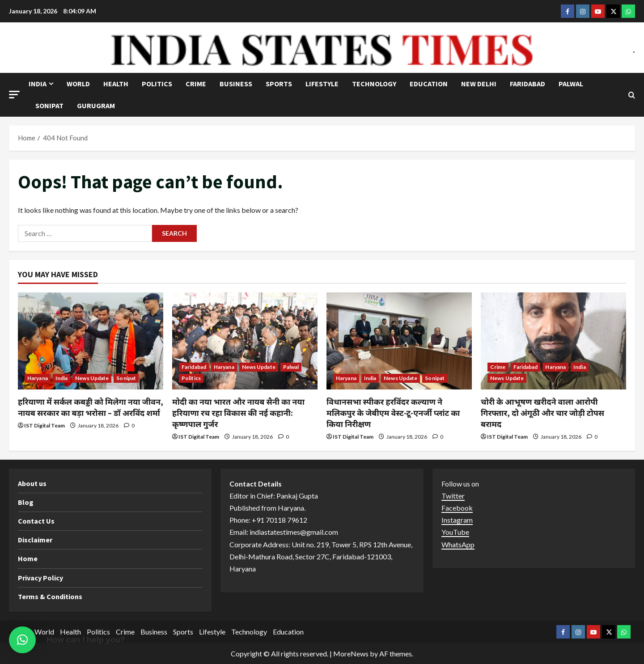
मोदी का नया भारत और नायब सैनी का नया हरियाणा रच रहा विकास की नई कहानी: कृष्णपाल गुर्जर (238, 413)
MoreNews (351, 653)
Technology (374, 84)
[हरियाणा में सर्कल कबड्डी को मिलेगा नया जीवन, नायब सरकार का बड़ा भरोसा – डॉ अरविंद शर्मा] (91, 341)
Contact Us (36, 521)
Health (116, 84)
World (78, 84)
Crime (196, 84)
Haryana (38, 378)
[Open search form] (632, 95)
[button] (14, 95)
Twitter (453, 496)
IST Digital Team (44, 425)
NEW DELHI (479, 84)
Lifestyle (322, 84)
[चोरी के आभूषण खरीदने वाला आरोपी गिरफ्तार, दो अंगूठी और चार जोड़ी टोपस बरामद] (553, 341)
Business (236, 84)
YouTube (455, 532)
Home (28, 558)
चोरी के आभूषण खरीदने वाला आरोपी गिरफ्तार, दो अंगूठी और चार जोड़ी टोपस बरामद (542, 413)
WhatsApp (458, 544)
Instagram (457, 520)
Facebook (457, 508)
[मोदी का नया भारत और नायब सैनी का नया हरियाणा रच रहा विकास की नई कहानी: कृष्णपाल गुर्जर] (245, 341)
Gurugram (96, 106)
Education (429, 84)
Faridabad (527, 84)
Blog (26, 502)
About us (32, 483)
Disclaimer (35, 540)
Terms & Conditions (50, 596)
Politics (157, 84)
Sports (279, 84)
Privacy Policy (40, 578)
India (38, 84)
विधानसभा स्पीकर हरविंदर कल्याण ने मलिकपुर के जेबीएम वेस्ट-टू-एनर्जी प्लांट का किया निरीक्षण (393, 413)
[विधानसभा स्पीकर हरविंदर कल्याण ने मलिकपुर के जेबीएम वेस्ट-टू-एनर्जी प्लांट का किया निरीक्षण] (399, 341)
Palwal (571, 84)
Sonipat (49, 106)
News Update (92, 378)
